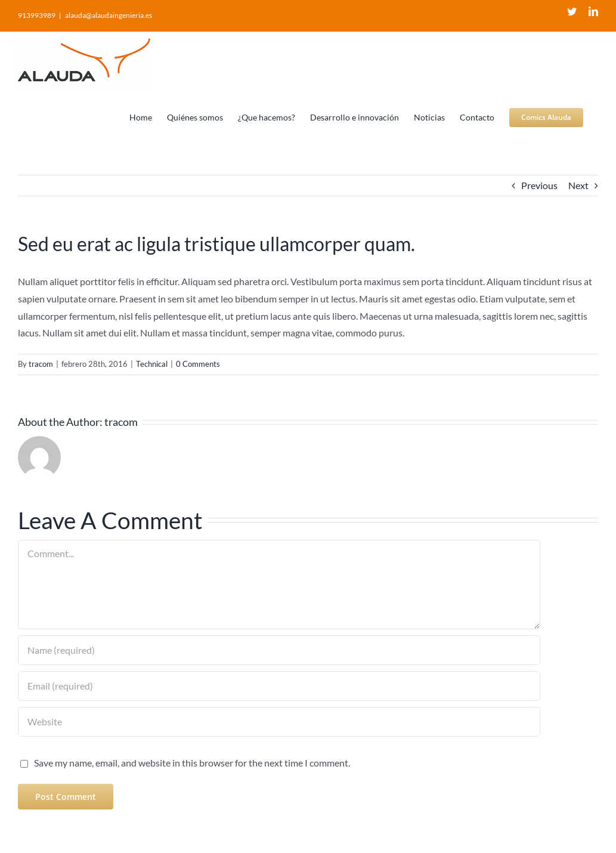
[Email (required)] (279, 686)
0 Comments (198, 364)
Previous (539, 185)
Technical (152, 364)
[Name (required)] (279, 650)
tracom (41, 364)
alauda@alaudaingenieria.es (109, 15)
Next (578, 185)
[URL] (279, 722)
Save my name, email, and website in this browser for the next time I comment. (192, 763)
